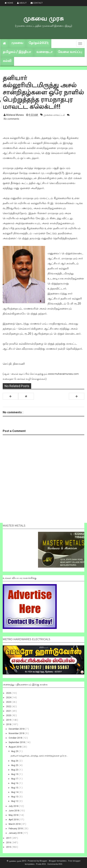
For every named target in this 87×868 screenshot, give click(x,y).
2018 (9, 724)
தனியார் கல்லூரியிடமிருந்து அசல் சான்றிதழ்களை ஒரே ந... (39, 756)
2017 (9, 838)
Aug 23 (15, 770)
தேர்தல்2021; (39, 43)
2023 (9, 702)
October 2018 (16, 738)
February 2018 (16, 829)
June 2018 (14, 811)
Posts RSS (41, 864)
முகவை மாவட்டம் (54, 115)
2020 (9, 715)
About (22, 3)
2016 (9, 843)
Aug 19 (15, 774)
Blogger (44, 861)
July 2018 (14, 806)
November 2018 (17, 733)
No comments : (12, 119)
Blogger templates (58, 861)
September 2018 (17, 742)
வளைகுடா (44, 52)
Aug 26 (15, 761)
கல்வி (7, 61)
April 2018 (14, 820)
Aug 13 (15, 797)
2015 (9, 847)
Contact (37, 3)
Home (9, 3)
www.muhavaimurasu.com (63, 374)
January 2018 (16, 833)
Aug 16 (15, 783)
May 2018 (14, 815)
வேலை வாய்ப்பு (70, 52)
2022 (9, 707)
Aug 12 (15, 801)
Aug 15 (15, 788)
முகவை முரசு (43, 18)
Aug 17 (15, 779)
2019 (9, 720)
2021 (9, 711)
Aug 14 (15, 792)
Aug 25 (15, 765)
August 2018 (15, 747)
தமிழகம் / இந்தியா (17, 52)
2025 (9, 693)
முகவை (17, 43)
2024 (9, 698)
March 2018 (15, 824)
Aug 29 (15, 751)
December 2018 (17, 729)
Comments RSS (55, 864)
